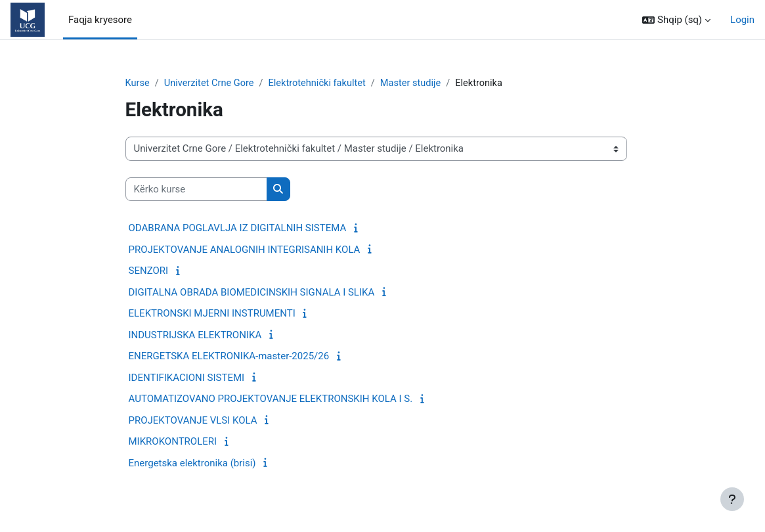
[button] (676, 20)
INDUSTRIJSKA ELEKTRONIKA (195, 335)
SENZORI (149, 271)
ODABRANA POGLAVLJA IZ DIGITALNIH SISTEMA (238, 229)
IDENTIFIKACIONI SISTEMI (187, 378)
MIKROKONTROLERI (173, 442)
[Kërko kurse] (196, 189)
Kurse (138, 83)
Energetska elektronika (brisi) (192, 463)
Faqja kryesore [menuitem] (100, 20)
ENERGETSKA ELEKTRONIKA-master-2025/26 (229, 357)
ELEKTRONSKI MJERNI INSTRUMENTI (212, 314)
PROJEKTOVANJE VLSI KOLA (193, 420)
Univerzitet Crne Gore (211, 83)
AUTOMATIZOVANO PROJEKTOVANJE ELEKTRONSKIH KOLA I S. (271, 399)
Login (742, 20)
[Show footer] (732, 499)
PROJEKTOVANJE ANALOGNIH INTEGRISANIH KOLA (245, 250)
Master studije (417, 83)
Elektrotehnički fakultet (322, 83)
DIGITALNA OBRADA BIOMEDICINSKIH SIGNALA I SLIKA (252, 292)
